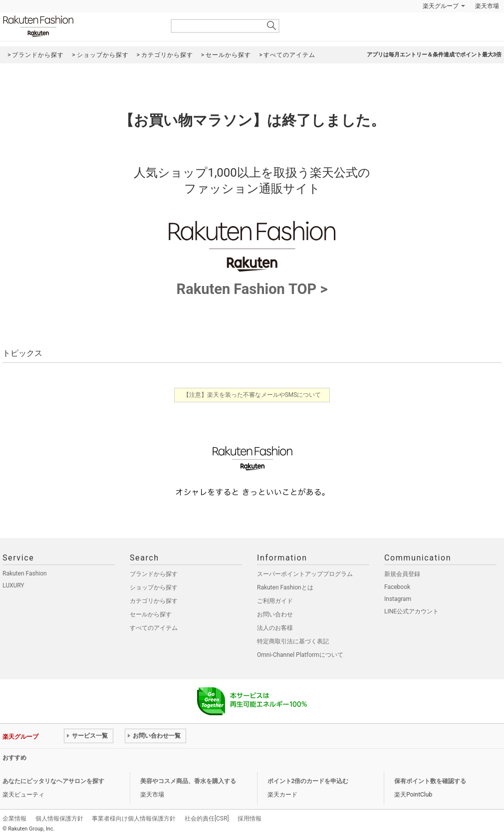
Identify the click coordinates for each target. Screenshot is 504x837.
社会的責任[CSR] (207, 819)
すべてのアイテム (154, 628)
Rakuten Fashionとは (285, 587)
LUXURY (13, 585)
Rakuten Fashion (80, 26)
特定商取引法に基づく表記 (293, 641)
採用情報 (250, 819)
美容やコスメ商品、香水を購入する (188, 781)
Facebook (397, 587)
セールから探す (151, 614)
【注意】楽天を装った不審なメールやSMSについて (252, 395)
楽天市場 (487, 6)
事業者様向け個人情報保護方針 (134, 819)
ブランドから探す (154, 574)
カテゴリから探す (154, 601)
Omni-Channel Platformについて (300, 655)
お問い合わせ (275, 614)
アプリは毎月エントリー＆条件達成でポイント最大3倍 (434, 55)
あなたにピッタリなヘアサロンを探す (53, 781)
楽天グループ (441, 6)
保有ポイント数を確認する (430, 781)
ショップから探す (154, 587)
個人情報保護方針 (59, 819)
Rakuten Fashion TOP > (252, 282)
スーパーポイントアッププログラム (305, 574)
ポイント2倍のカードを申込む (308, 781)
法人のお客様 (275, 628)
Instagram (398, 599)
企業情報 (14, 819)
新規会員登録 (402, 574)
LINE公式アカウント (411, 611)
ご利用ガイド (275, 601)
